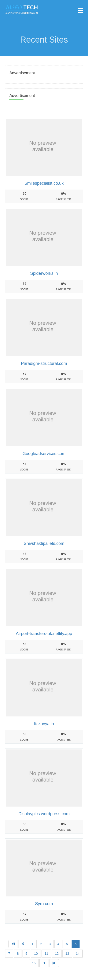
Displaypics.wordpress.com (44, 814)
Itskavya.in (44, 724)
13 (67, 954)
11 (46, 954)
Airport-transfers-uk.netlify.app (44, 634)
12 (57, 954)
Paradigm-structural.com (44, 363)
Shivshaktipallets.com (44, 543)
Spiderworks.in (44, 273)
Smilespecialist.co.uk (44, 183)
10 (36, 954)
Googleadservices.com (44, 454)
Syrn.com (44, 904)
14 (78, 954)
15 (34, 963)
